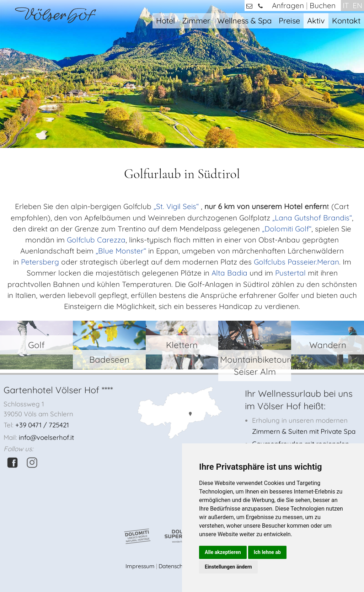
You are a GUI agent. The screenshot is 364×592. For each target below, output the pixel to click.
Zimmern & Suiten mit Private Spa (304, 431)
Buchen (323, 5)
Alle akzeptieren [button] (223, 552)
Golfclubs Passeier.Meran (296, 262)
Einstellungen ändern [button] (228, 567)
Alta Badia (229, 273)
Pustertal (290, 273)
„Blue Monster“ (121, 251)
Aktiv (316, 20)
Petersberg (40, 262)
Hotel (165, 20)
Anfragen (288, 5)
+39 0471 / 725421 (42, 425)
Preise (289, 20)
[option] (182, 74)
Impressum (140, 566)
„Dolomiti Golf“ (287, 229)
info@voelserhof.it (46, 437)
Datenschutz (175, 566)
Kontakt (346, 20)
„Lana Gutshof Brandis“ (312, 218)
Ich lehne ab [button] (267, 552)
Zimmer (196, 20)
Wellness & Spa (244, 20)
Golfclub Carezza (96, 240)
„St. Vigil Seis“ (176, 206)
